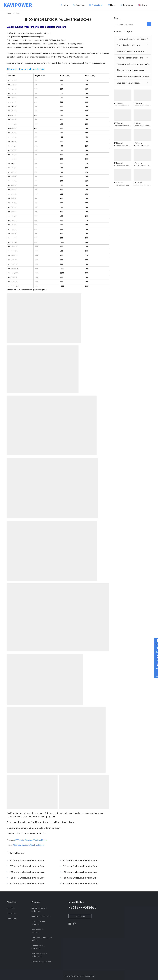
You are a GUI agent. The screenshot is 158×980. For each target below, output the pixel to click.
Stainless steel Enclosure (129, 83)
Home (64, 5)
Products (96, 5)
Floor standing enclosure (129, 45)
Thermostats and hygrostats (130, 70)
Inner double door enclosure (130, 51)
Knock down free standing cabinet (133, 64)
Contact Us (127, 5)
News (112, 5)
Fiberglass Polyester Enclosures (132, 39)
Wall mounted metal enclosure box (133, 76)
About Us (79, 5)
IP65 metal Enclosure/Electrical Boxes (31, 840)
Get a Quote (12, 919)
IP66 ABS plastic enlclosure (130, 58)
